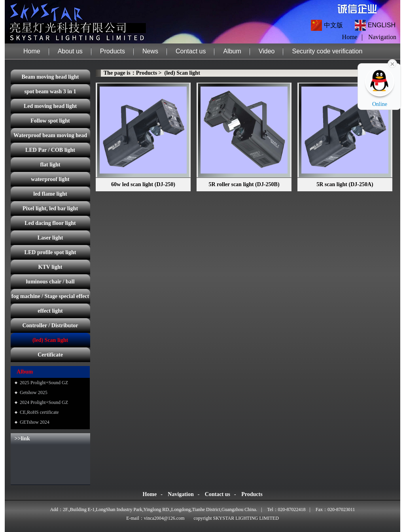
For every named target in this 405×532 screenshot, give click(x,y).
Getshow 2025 (34, 392)
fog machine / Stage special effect (50, 296)
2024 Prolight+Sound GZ (44, 402)
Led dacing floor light (50, 223)
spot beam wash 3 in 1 (50, 91)
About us (70, 51)
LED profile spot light (50, 252)
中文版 (333, 25)
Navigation (382, 37)
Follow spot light (50, 121)
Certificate (50, 355)
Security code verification (327, 51)
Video (267, 51)
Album (232, 51)
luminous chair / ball (50, 282)
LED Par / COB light (50, 150)
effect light (50, 311)
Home (32, 51)
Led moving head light (50, 106)
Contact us (191, 51)
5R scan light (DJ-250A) (345, 184)
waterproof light (50, 179)
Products (113, 51)
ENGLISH (382, 25)
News (150, 51)
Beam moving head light (50, 77)
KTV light (50, 267)
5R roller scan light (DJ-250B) (244, 184)
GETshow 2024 (35, 422)
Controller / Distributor (50, 325)
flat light (50, 165)
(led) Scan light (50, 340)
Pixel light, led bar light (50, 208)
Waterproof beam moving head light (50, 138)
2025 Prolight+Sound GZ (44, 383)
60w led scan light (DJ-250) (143, 184)
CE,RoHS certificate (39, 412)
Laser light (50, 238)
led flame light (50, 194)
